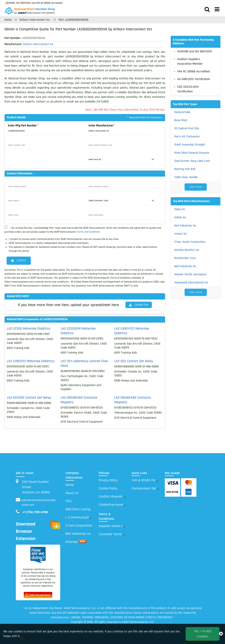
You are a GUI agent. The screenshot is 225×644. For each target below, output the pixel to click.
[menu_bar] (217, 10)
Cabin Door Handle (186, 177)
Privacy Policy (108, 480)
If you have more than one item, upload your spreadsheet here (68, 305)
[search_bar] (207, 10)
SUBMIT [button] (19, 261)
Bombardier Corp (185, 258)
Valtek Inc (180, 217)
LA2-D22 (134, 361)
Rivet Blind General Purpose (192, 153)
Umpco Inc (181, 234)
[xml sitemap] (83, 542)
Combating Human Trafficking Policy (124, 505)
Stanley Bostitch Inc (187, 250)
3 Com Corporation (79, 526)
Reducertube (182, 112)
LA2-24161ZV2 (31, 361)
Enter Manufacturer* (102, 126)
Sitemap (72, 542)
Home (8, 20)
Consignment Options (147, 488)
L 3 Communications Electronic (87, 517)
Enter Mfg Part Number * (23, 126)
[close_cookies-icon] (221, 634)
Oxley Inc (180, 209)
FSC (69, 501)
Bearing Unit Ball (185, 169)
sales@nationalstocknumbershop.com (38, 503)
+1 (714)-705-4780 (35, 512)
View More (196, 187)
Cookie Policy (108, 488)
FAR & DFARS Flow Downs (150, 480)
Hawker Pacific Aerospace (190, 274)
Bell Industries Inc (185, 226)
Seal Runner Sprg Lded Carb (192, 161)
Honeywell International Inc (191, 283)
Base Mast (181, 120)
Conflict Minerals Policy (115, 497)
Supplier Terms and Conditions (121, 526)
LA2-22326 (29, 329)
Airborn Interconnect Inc (35, 20)
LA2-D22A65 (29, 398)
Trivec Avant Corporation (190, 242)
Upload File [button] (139, 305)
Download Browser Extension (38, 532)
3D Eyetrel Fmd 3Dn (187, 128)
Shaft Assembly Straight (190, 145)
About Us (72, 493)
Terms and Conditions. (89, 232)
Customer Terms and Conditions (122, 534)
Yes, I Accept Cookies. (203, 634)
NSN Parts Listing (78, 509)
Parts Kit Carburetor (187, 137)
